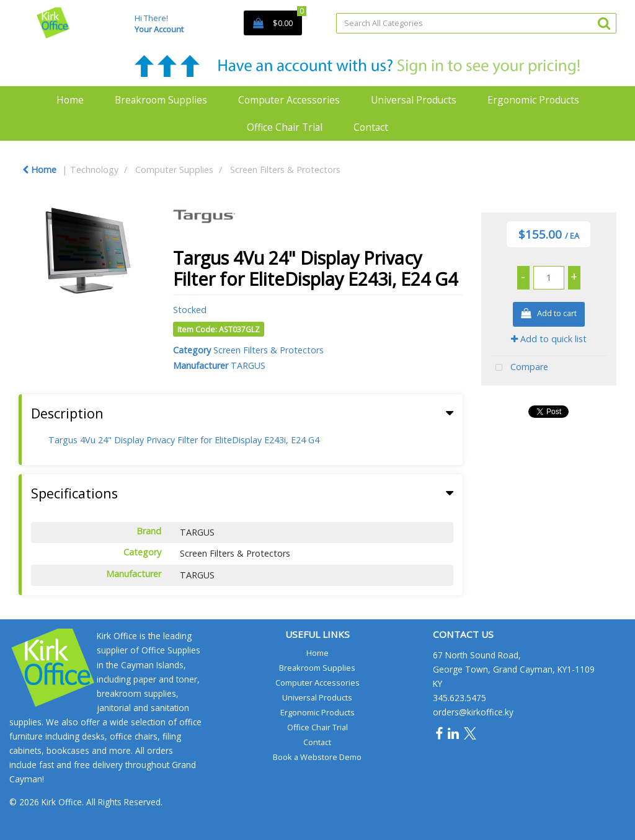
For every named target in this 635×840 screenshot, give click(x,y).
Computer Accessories (289, 100)
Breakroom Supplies (161, 100)
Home (70, 100)
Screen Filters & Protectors (285, 170)
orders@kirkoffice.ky (473, 712)
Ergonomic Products (533, 100)
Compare (519, 368)
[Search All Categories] (476, 23)
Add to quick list (549, 339)
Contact (371, 127)
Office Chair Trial (285, 127)
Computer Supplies (174, 170)
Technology (94, 170)
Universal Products (414, 100)
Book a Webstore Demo (317, 757)
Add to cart (549, 314)
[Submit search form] (604, 23)
